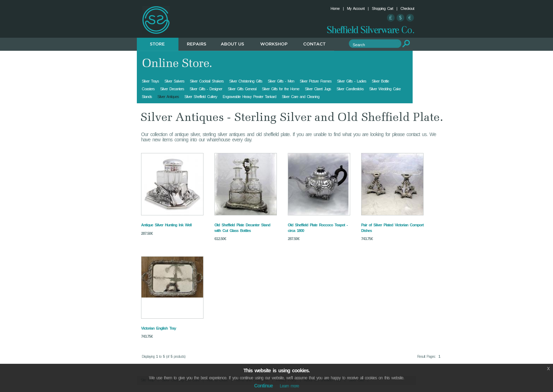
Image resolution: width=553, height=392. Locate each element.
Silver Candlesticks (350, 89)
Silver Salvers (174, 81)
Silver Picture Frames (316, 81)
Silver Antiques (168, 97)
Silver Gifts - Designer (206, 89)
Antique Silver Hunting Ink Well (166, 225)
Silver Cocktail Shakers (207, 81)
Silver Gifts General (242, 89)
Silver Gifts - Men (281, 81)
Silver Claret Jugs (318, 89)
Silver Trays (150, 81)
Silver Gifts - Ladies (351, 81)
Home (335, 8)
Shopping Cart (382, 8)
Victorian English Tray (159, 328)
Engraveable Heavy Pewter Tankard (249, 97)
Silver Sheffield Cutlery (201, 97)
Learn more (289, 386)
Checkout (407, 8)
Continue (264, 386)
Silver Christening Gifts (246, 81)
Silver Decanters (172, 89)
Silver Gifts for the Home (281, 89)
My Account (356, 8)
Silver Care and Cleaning (301, 97)
